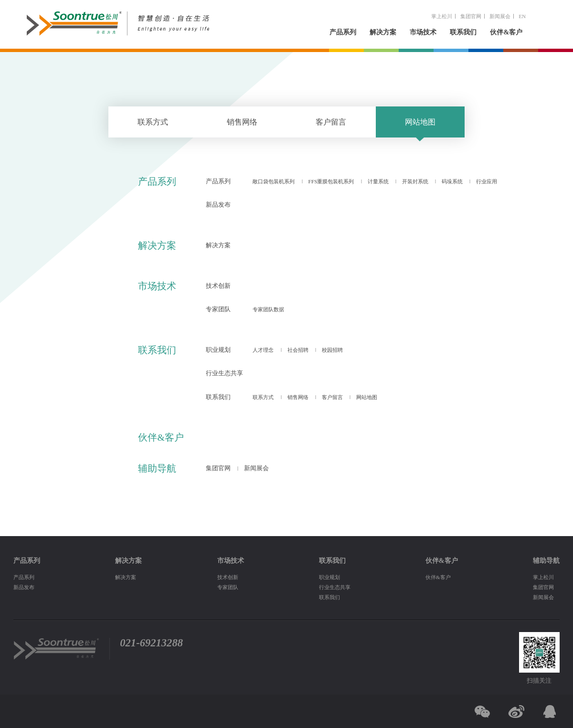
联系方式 (153, 122)
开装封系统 (415, 181)
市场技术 (423, 32)
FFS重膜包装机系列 (331, 181)
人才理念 (263, 350)
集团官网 (471, 16)
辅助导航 (157, 468)
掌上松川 (442, 16)
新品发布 (218, 205)
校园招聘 (332, 350)
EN (522, 16)
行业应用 (487, 181)
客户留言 (331, 122)
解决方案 (383, 32)
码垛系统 (452, 181)
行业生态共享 (224, 373)
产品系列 (343, 32)
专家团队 (218, 309)
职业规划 (218, 350)
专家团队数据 (268, 309)
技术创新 (218, 286)
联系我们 (463, 32)
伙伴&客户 (506, 32)
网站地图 (420, 122)
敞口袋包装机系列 (274, 181)
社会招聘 (298, 350)
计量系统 (378, 181)
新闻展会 (500, 16)
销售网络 (242, 122)
